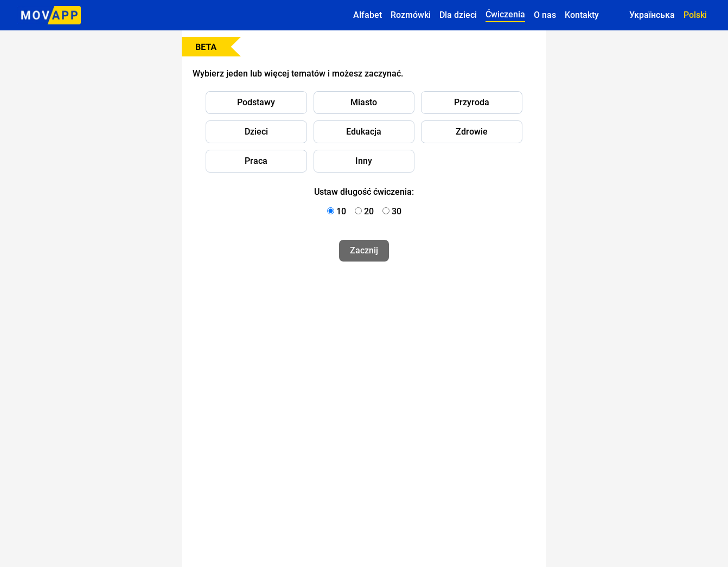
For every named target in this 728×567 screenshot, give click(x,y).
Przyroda (472, 102)
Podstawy (256, 102)
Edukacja (364, 132)
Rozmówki (411, 15)
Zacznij (364, 250)
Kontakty (582, 15)
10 (341, 211)
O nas (545, 15)
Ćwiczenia (505, 14)
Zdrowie (472, 132)
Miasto (364, 102)
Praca (256, 161)
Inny (364, 161)
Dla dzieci (458, 15)
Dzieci (256, 132)
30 (397, 211)
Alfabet (368, 15)
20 (369, 211)
